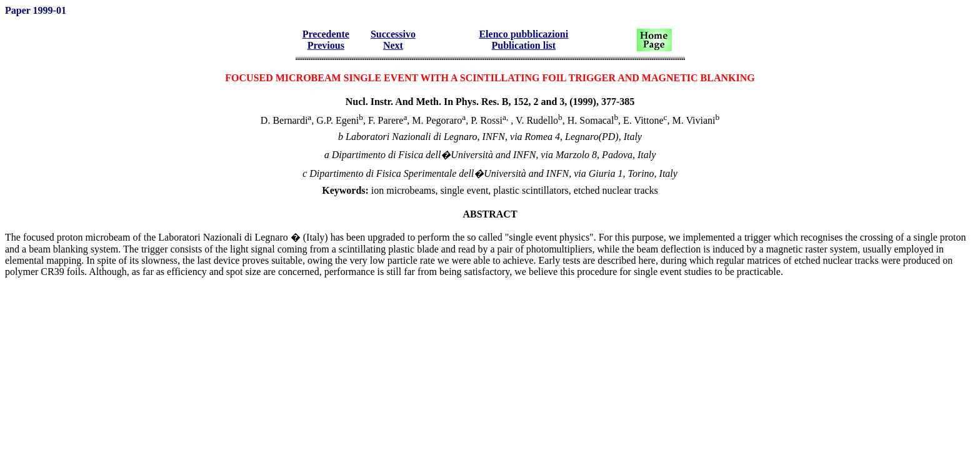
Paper (19, 10)
